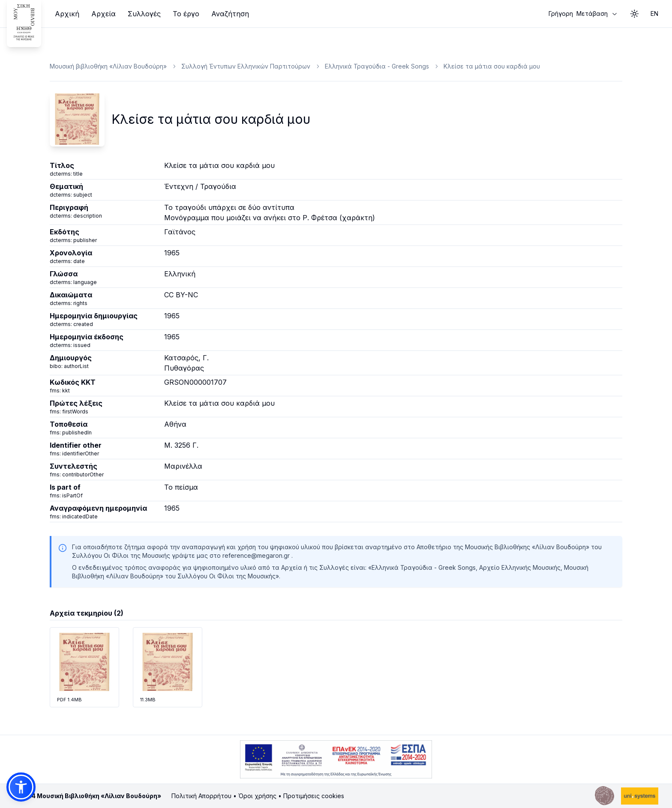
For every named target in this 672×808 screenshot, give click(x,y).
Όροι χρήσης (257, 796)
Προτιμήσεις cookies (314, 796)
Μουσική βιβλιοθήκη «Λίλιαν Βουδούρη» (108, 66)
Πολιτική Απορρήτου (201, 796)
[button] (21, 787)
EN (654, 13)
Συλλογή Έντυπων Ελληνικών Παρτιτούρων (246, 66)
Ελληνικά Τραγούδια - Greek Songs (377, 66)
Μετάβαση (583, 14)
